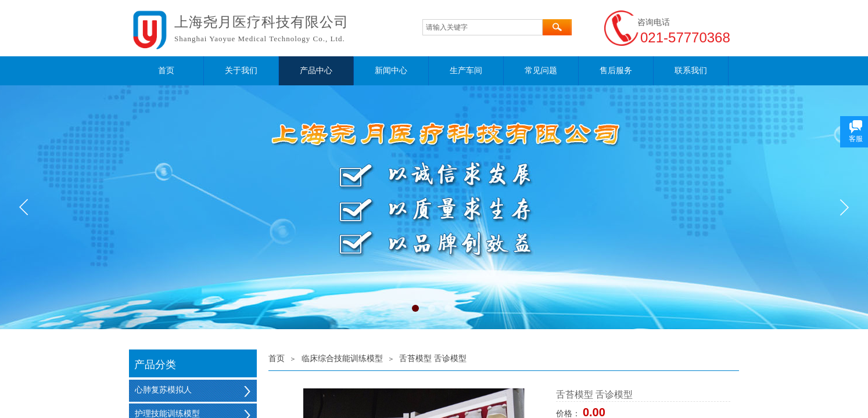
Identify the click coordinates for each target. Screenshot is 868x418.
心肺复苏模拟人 (163, 390)
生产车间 (466, 71)
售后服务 (616, 71)
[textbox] (483, 27)
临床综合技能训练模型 (342, 358)
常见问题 (541, 71)
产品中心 (316, 71)
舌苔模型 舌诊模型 (433, 358)
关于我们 (241, 71)
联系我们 (691, 71)
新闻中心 (391, 71)
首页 (166, 71)
